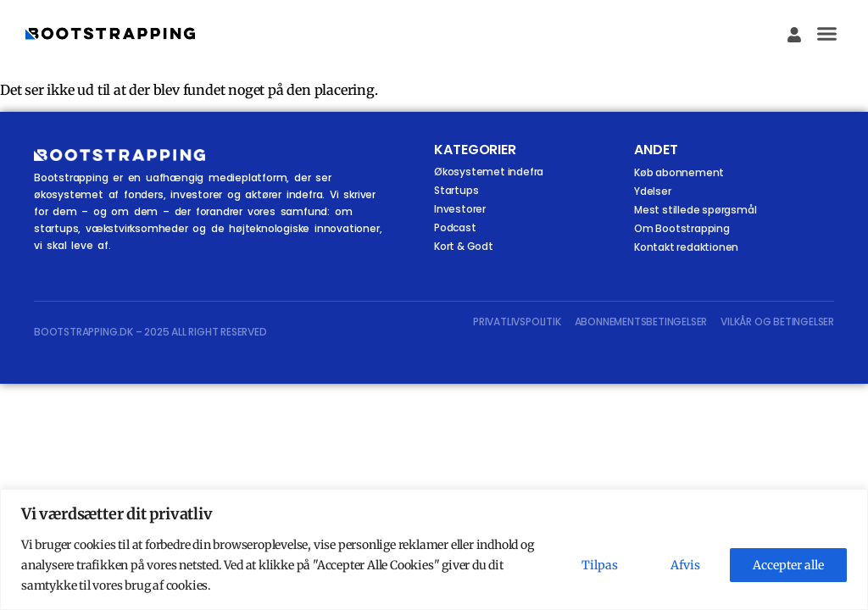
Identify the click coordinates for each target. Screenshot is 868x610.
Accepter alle (788, 565)
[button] (827, 34)
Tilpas (600, 565)
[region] (434, 549)
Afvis (685, 565)
